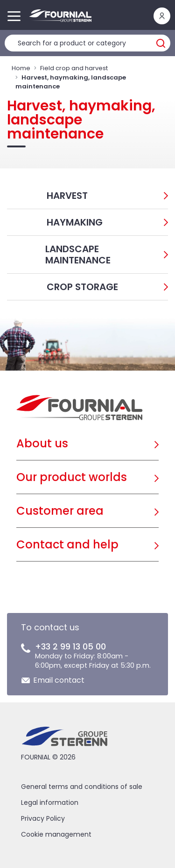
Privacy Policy (43, 818)
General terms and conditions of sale (82, 787)
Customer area (60, 511)
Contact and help (67, 544)
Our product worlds (72, 477)
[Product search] (87, 43)
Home (21, 68)
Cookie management (56, 834)
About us (42, 443)
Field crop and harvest (74, 68)
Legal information (50, 802)
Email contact (59, 680)
